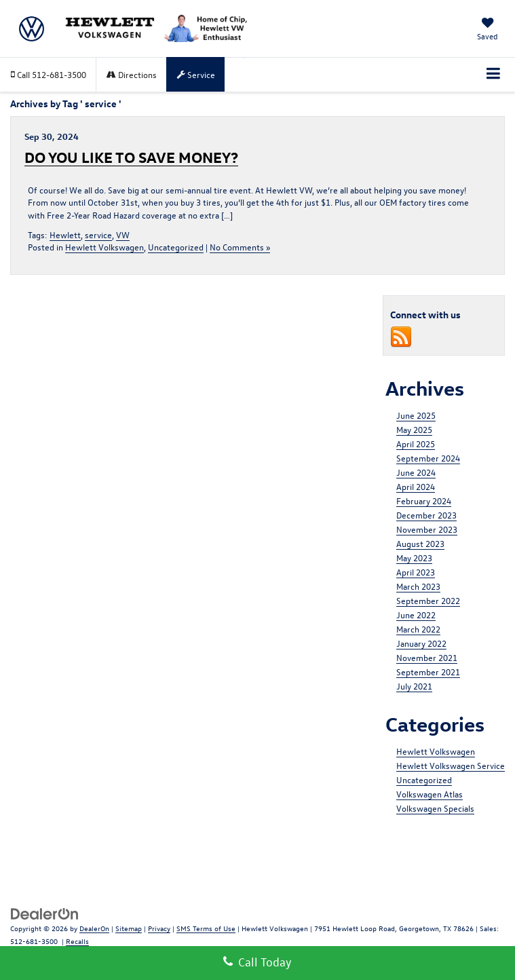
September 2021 (428, 672)
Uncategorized (176, 247)
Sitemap (129, 928)
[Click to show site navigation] (494, 75)
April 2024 (416, 486)
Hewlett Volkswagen (104, 247)
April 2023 (416, 572)
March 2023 (418, 586)
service (98, 234)
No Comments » (240, 247)
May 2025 (414, 429)
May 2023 (414, 558)
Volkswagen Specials (435, 808)
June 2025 (416, 415)
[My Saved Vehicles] (488, 30)
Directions (132, 74)
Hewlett (65, 234)
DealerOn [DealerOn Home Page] (94, 928)
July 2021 (414, 686)
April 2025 (416, 444)
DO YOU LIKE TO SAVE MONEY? (131, 157)
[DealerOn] (45, 912)
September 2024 (428, 458)
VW (123, 234)
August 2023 (420, 543)
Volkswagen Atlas (430, 794)
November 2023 (427, 529)
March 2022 (418, 629)
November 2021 (427, 657)
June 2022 (416, 615)
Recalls (77, 941)
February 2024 (424, 501)
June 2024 (416, 472)
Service (196, 74)
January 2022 (421, 643)
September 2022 (428, 600)
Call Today (257, 962)
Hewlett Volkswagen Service (451, 765)
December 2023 (426, 515)
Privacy (159, 928)
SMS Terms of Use (206, 928)
